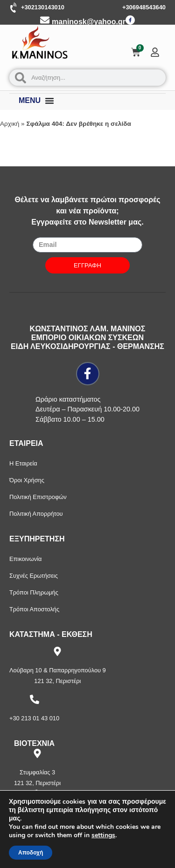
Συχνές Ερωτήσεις (34, 576)
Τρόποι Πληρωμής (34, 592)
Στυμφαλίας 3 (37, 772)
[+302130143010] (14, 8)
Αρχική (10, 124)
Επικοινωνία (25, 559)
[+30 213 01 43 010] (35, 699)
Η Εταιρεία (23, 463)
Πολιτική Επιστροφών (38, 497)
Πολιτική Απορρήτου (36, 514)
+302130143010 (43, 7)
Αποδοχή (31, 853)
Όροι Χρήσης (27, 480)
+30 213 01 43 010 (34, 718)
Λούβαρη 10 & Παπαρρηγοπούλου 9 (58, 670)
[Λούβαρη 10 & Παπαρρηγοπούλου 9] (57, 651)
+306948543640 (144, 7)
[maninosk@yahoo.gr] (45, 20)
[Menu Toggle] (49, 101)
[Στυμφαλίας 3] (37, 753)
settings (103, 835)
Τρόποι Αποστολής (34, 609)
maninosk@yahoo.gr (89, 22)
